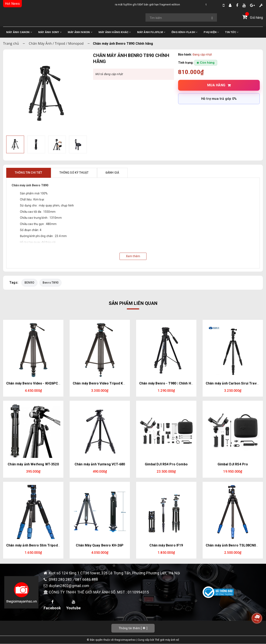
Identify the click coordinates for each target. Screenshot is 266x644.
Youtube (73, 605)
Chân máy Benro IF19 (166, 545)
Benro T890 (51, 283)
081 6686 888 (86, 579)
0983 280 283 (61, 579)
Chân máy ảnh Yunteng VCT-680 (100, 464)
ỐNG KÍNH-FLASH (184, 32)
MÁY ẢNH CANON (19, 32)
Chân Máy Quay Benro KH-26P (100, 545)
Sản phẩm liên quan (133, 303)
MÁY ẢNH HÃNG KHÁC (115, 32)
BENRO (29, 283)
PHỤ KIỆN (211, 32)
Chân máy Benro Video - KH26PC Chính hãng (41, 383)
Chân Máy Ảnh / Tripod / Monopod (56, 43)
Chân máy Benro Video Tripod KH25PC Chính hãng (112, 383)
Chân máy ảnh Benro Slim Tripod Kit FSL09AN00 (44, 545)
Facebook (52, 605)
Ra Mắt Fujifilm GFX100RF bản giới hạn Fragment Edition (108, 4)
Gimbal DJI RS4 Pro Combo (166, 464)
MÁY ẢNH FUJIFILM (151, 32)
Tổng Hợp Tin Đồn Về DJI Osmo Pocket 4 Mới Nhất (195, 4)
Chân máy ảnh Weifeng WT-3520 (33, 464)
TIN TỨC (232, 32)
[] (133, 628)
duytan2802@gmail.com (69, 586)
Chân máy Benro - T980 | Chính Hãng (168, 383)
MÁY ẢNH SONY (50, 32)
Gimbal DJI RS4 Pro (233, 464)
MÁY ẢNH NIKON (80, 32)
